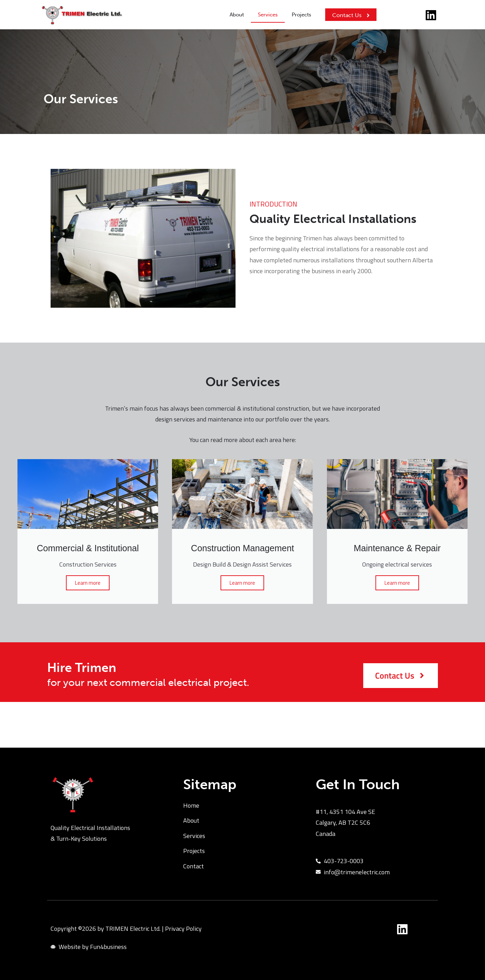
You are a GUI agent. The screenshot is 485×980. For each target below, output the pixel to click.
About (237, 15)
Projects (301, 15)
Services (268, 15)
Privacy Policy (183, 929)
